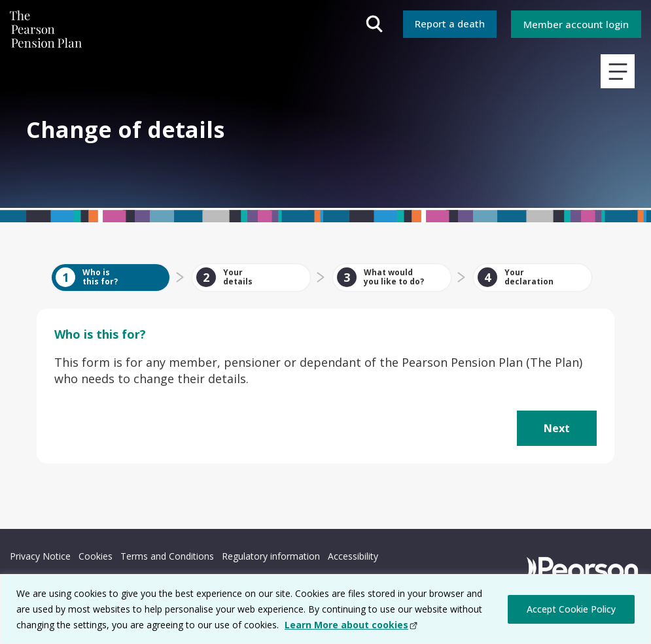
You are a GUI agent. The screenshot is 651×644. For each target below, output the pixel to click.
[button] (557, 428)
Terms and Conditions (167, 556)
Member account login (576, 24)
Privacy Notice (40, 556)
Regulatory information (271, 556)
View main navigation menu (618, 71)
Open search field (374, 24)
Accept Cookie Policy (571, 609)
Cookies (96, 556)
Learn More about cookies (346, 625)
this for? (100, 334)
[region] (325, 609)
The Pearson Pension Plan (46, 32)
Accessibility (353, 556)
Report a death (450, 24)
